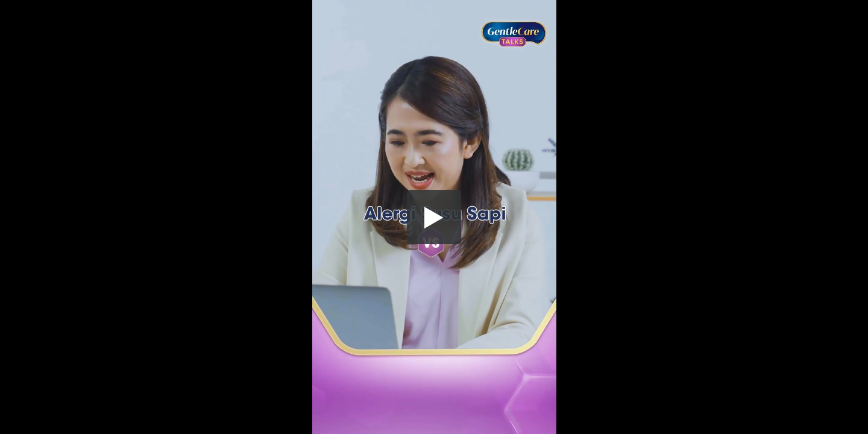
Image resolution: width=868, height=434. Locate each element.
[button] (434, 217)
